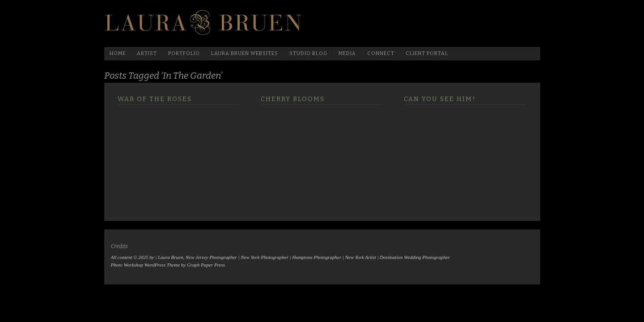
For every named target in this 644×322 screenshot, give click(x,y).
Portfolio (184, 53)
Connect (381, 53)
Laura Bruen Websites (245, 53)
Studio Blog (308, 53)
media (347, 53)
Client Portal (427, 53)
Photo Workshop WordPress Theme (146, 265)
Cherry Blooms (293, 99)
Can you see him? (440, 99)
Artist (147, 53)
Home (118, 53)
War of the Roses (155, 99)
